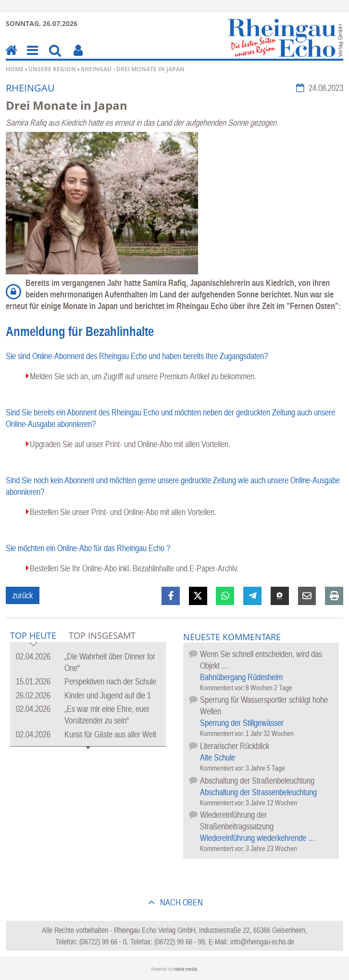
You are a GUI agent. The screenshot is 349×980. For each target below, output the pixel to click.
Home (15, 69)
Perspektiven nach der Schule (110, 681)
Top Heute (33, 636)
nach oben (181, 902)
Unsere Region (52, 69)
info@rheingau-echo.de (262, 941)
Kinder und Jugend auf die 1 (108, 695)
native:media (185, 969)
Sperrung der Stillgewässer (242, 723)
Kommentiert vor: (223, 688)
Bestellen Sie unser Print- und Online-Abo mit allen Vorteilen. (123, 512)
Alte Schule (218, 757)
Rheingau (96, 69)
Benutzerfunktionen (78, 57)
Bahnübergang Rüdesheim (241, 677)
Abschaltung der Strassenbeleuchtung (258, 792)
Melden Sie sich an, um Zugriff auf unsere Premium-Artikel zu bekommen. (143, 376)
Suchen (55, 57)
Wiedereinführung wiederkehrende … (258, 838)
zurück (23, 595)
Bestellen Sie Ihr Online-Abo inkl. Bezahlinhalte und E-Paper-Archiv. (134, 568)
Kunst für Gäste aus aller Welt (110, 734)
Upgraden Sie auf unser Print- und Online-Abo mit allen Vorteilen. (130, 444)
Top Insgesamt (102, 635)
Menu (32, 57)
